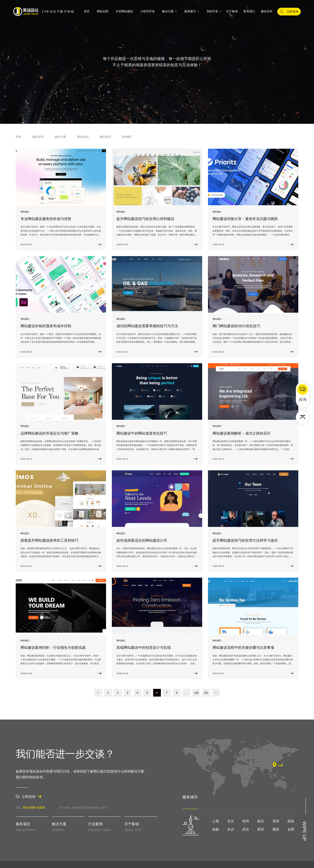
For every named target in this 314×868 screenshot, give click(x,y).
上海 (215, 821)
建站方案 (60, 137)
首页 (87, 11)
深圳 (276, 821)
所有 (19, 137)
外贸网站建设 (124, 11)
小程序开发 (148, 11)
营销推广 (128, 137)
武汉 (246, 829)
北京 (231, 821)
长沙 (231, 829)
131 (206, 693)
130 (196, 693)
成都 (215, 829)
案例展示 (192, 11)
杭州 (246, 821)
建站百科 (267, 11)
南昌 (291, 821)
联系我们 (249, 11)
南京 (261, 821)
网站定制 (103, 11)
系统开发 (214, 11)
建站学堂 (38, 137)
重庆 (276, 829)
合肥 (291, 829)
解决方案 (170, 11)
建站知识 (83, 137)
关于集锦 (232, 11)
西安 (261, 829)
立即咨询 (289, 11)
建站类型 (105, 137)
